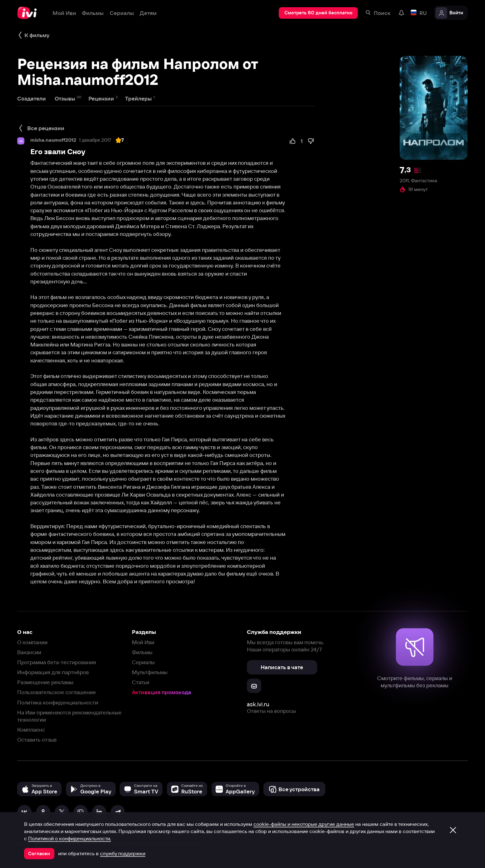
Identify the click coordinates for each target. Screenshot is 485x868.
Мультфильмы (150, 672)
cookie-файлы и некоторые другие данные (304, 824)
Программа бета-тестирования (57, 662)
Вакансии (29, 652)
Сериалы (143, 662)
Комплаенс (31, 730)
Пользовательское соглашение (57, 692)
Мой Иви (143, 642)
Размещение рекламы (45, 682)
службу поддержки (123, 853)
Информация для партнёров (53, 672)
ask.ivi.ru (258, 704)
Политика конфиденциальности (58, 702)
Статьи (141, 682)
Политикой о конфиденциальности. (70, 838)
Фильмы (142, 652)
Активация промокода (162, 692)
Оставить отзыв (37, 740)
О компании (32, 642)
